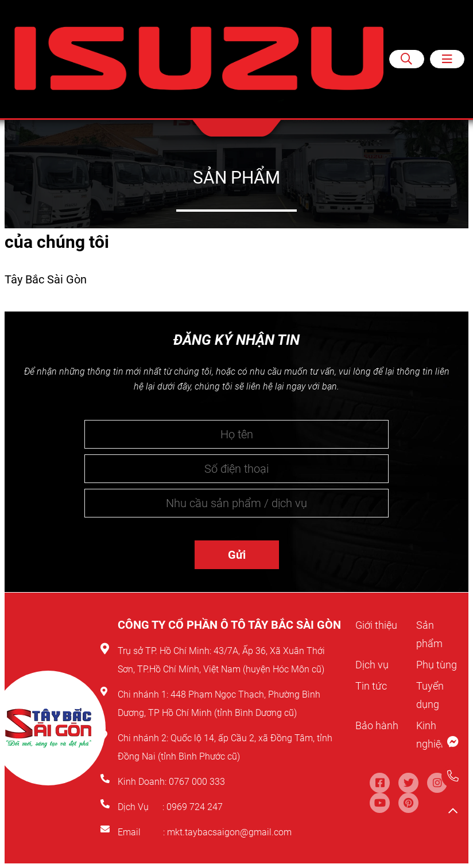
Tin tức (373, 704)
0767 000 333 (198, 782)
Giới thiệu (378, 625)
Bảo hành (379, 744)
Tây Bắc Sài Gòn (46, 279)
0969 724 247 (195, 807)
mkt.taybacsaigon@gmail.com (229, 832)
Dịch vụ (374, 664)
